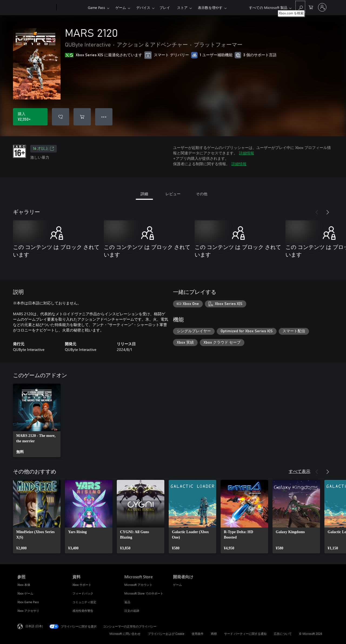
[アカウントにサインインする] (322, 7)
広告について (283, 634)
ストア (182, 7)
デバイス (143, 7)
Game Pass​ (97, 7)
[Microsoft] (36, 8)
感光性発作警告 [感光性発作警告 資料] (83, 611)
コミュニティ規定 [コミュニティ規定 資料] (84, 602)
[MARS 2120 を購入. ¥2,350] (30, 117)
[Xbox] (71, 8)
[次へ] (328, 212)
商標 (214, 634)
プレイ (165, 7)
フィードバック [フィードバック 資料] (83, 593)
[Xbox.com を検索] (300, 7)
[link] (37, 420)
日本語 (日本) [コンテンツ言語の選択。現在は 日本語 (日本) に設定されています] (34, 626)
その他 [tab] (202, 194)
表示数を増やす (210, 7)
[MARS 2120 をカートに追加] (82, 117)
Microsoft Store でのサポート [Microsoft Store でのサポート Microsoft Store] (144, 593)
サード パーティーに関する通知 (245, 634)
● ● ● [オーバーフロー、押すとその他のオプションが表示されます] (104, 117)
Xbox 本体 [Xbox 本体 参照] (24, 585)
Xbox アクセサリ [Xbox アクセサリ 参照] (28, 611)
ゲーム (121, 7)
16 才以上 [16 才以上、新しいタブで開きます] (44, 149)
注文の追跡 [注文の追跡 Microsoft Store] (132, 611)
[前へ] (317, 212)
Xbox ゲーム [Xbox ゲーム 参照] (25, 593)
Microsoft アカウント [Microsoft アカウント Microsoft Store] (138, 585)
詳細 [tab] (144, 194)
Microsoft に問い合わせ (125, 634)
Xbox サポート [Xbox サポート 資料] (82, 585)
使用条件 (198, 634)
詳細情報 (247, 153)
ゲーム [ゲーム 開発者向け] (177, 585)
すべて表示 (300, 471)
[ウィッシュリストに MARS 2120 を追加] (61, 117)
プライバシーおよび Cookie (166, 634)
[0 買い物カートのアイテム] (311, 7)
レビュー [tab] (173, 194)
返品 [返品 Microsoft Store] (127, 602)
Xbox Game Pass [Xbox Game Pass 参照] (28, 602)
